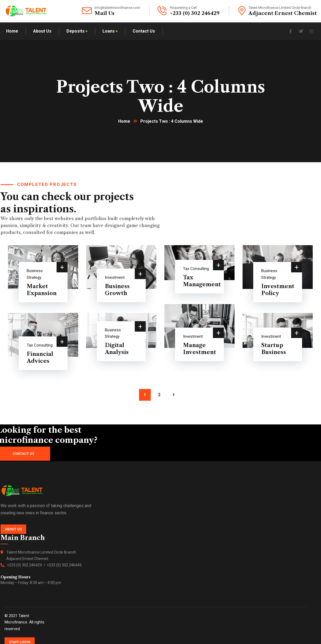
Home (124, 121)
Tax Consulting (196, 269)
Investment (115, 277)
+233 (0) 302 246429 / (27, 565)
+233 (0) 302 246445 (64, 565)
